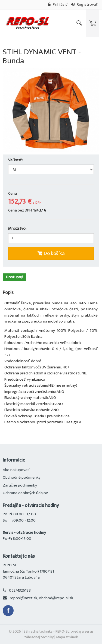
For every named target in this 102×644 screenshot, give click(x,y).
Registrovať (84, 4)
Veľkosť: (16, 160)
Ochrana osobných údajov (25, 493)
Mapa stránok (67, 637)
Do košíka (51, 253)
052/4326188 (20, 590)
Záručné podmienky (20, 485)
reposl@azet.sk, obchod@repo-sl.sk (41, 598)
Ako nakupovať (16, 470)
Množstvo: (17, 229)
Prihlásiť (58, 4)
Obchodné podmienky (22, 477)
